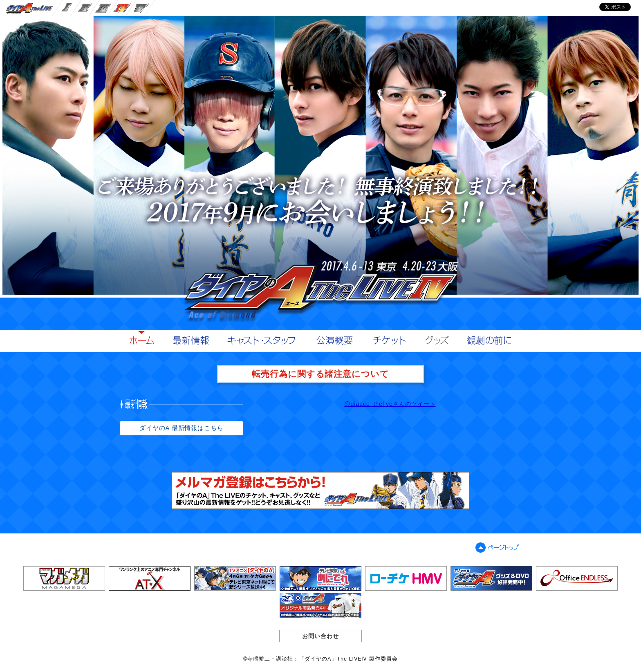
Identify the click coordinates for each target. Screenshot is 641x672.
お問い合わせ (320, 636)
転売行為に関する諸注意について (321, 374)
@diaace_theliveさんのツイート (390, 404)
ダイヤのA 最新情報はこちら (182, 428)
